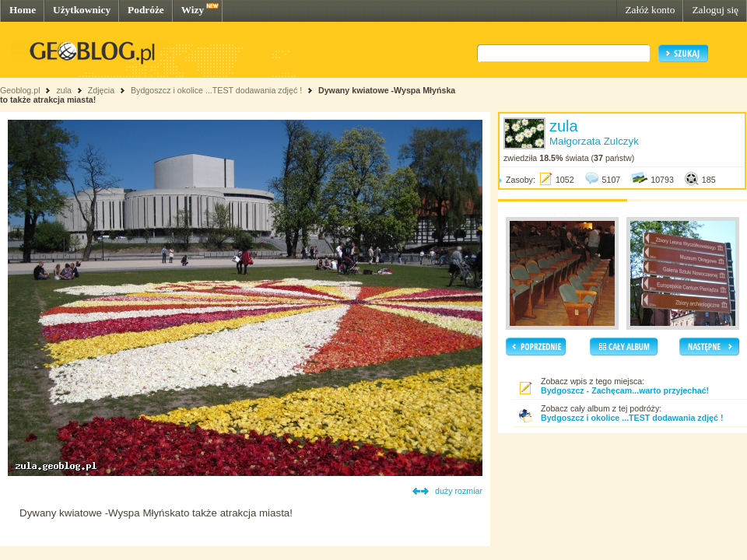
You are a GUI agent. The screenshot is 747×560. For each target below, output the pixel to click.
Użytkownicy (82, 10)
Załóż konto (650, 10)
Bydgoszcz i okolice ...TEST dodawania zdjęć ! (216, 90)
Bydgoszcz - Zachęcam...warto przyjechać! (625, 390)
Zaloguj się (715, 10)
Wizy (193, 10)
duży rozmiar (459, 491)
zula (64, 90)
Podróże (146, 10)
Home (23, 10)
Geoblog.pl (20, 90)
